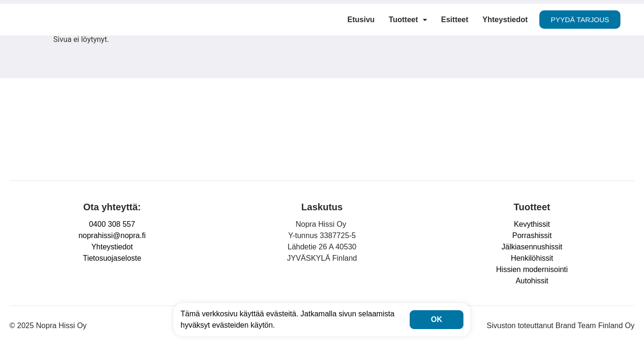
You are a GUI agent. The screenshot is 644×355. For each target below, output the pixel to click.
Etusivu (361, 20)
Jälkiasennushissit (532, 247)
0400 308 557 (112, 224)
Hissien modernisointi (532, 269)
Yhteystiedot (505, 20)
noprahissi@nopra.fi (112, 235)
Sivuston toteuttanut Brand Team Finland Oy (561, 326)
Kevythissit (532, 224)
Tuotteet (408, 20)
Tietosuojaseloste (112, 258)
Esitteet (455, 20)
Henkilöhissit (532, 258)
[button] (408, 20)
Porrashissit (532, 235)
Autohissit (532, 281)
